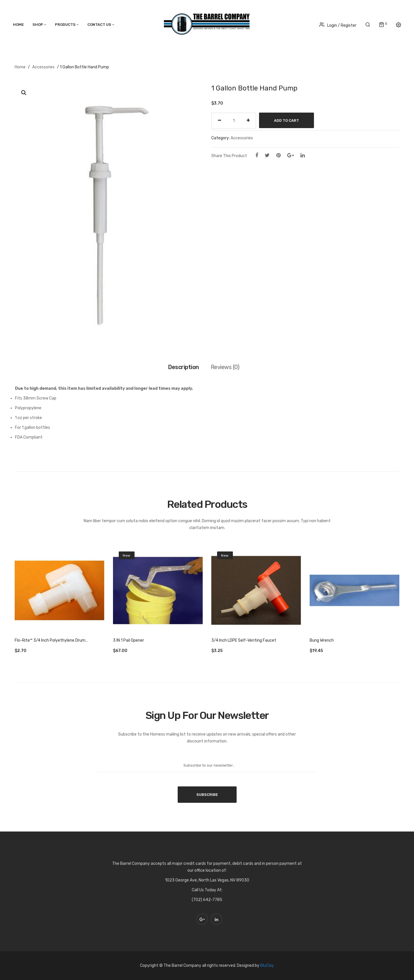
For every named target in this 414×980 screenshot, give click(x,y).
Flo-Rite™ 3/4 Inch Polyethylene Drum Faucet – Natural (50, 641)
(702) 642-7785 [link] (207, 900)
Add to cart (286, 120)
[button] (24, 93)
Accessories (43, 67)
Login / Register (338, 25)
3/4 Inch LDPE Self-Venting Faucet (244, 640)
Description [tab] (183, 367)
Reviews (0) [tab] (225, 367)
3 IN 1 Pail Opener (129, 640)
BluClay (267, 965)
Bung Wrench (322, 640)
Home (20, 67)
